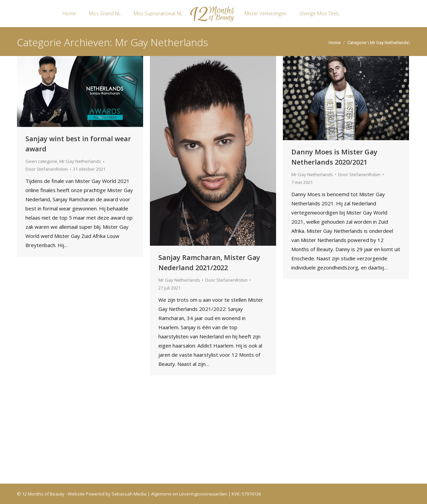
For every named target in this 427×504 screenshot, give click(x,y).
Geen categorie (41, 161)
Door (47, 169)
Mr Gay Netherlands (80, 161)
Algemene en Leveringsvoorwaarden (189, 494)
